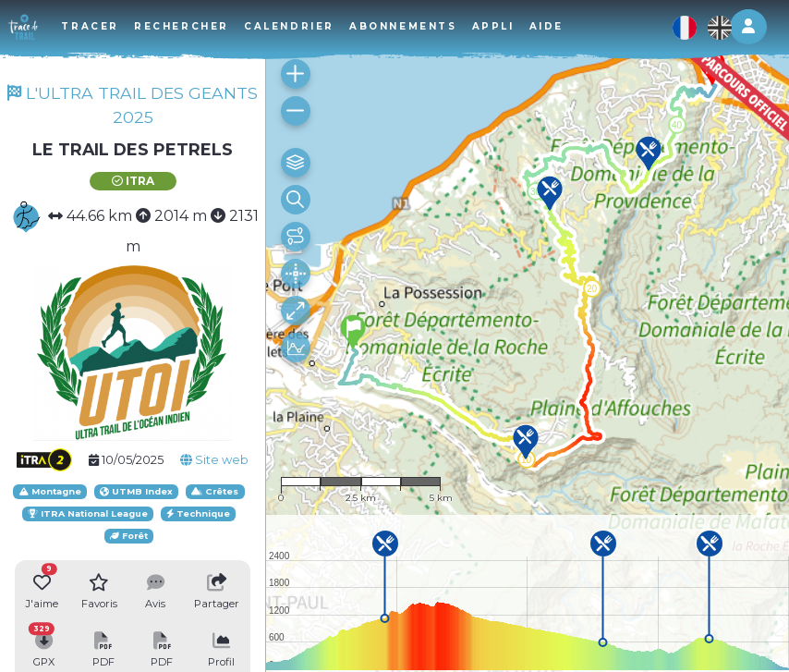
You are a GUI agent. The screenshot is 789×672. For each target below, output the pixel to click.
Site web (214, 460)
